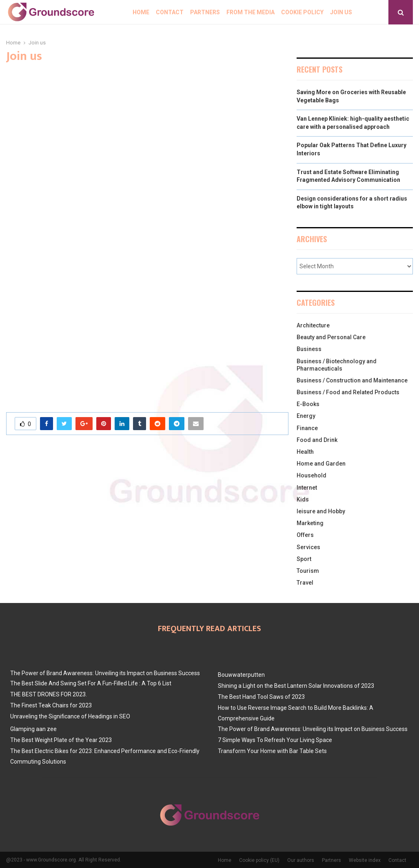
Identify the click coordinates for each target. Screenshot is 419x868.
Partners (205, 12)
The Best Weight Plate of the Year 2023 (61, 740)
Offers (305, 535)
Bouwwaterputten (241, 675)
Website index (365, 860)
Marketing (310, 523)
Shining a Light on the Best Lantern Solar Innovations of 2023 (296, 686)
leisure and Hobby (321, 511)
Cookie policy (302, 12)
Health (305, 452)
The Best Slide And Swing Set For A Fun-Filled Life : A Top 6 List (91, 683)
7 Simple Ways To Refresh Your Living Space (275, 740)
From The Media (251, 12)
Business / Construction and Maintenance (352, 380)
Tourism (308, 571)
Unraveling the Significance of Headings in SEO (70, 716)
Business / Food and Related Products (348, 392)
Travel (305, 583)
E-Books (308, 404)
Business (309, 349)
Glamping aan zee (33, 729)
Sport (304, 559)
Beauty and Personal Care (331, 337)
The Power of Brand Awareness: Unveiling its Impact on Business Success (105, 673)
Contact (170, 12)
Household (311, 475)
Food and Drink (317, 440)
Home (141, 12)
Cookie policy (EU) (259, 860)
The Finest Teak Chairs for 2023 (51, 705)
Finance (307, 428)
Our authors (301, 860)
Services (308, 547)
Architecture (313, 325)
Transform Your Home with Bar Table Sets (272, 751)
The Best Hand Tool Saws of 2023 (261, 697)
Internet (307, 488)
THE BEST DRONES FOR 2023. (49, 694)
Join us (341, 12)
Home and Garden (321, 464)
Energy (306, 416)
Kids (303, 499)
